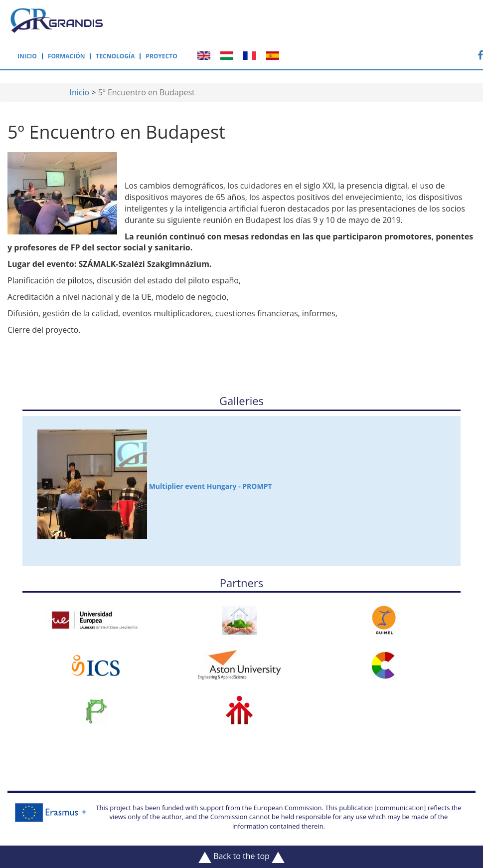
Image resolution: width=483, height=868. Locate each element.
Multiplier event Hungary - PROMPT (155, 484)
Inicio (27, 56)
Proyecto (161, 56)
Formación (67, 56)
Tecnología (115, 56)
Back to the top (241, 857)
